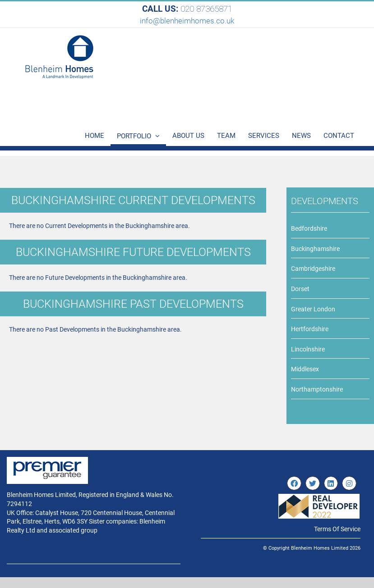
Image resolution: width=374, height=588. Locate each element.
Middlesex (305, 369)
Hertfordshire (310, 329)
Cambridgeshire (313, 269)
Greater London (313, 309)
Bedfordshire (309, 228)
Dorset (300, 289)
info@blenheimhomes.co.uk (187, 21)
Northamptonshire (317, 389)
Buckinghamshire (315, 249)
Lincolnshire (308, 349)
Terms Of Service (337, 529)
